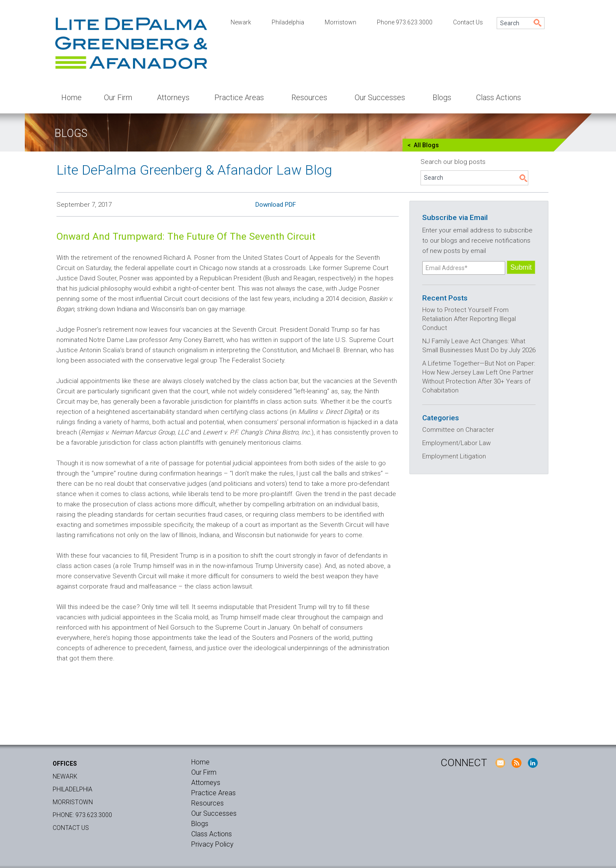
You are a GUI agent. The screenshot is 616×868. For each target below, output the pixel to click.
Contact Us (468, 22)
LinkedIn (533, 763)
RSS (516, 763)
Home (71, 97)
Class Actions (499, 97)
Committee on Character (458, 430)
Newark (241, 22)
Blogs (442, 97)
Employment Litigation (454, 456)
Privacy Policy (212, 844)
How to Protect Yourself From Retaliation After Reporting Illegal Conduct (469, 319)
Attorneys (173, 97)
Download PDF (276, 205)
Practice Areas (239, 97)
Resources (309, 97)
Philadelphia (288, 22)
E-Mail (500, 763)
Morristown (341, 22)
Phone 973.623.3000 (405, 22)
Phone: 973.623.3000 (82, 815)
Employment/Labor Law (456, 443)
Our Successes (380, 97)
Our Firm (118, 97)
